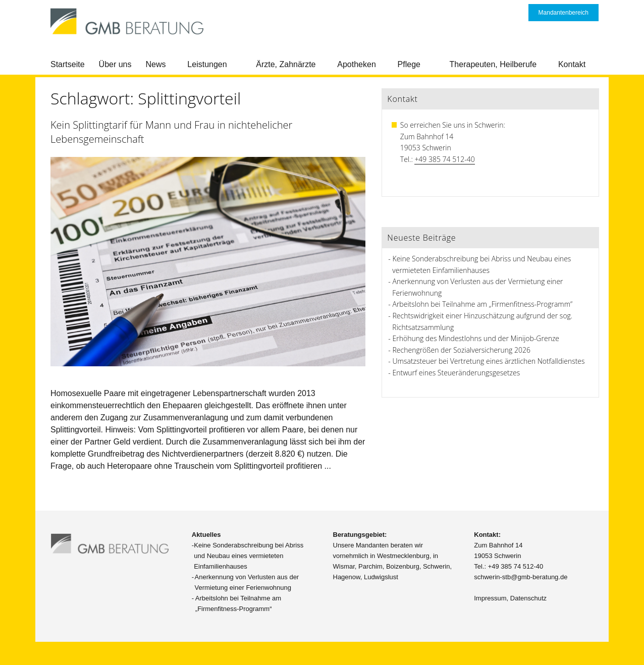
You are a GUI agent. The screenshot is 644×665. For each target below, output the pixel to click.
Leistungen (207, 64)
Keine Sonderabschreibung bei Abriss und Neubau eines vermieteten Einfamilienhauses (249, 556)
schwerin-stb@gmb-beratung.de (521, 577)
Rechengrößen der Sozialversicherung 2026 (462, 350)
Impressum (490, 598)
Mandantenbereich (563, 13)
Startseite (68, 64)
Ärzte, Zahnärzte (286, 64)
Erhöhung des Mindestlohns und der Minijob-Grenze (476, 338)
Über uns (115, 64)
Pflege (409, 64)
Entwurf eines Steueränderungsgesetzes (457, 373)
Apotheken (357, 64)
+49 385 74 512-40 (444, 159)
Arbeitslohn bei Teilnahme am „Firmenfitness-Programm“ (483, 304)
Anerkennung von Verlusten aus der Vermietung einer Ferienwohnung (247, 582)
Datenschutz (528, 598)
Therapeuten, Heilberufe (493, 64)
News (156, 64)
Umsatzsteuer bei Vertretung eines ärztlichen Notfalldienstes (489, 361)
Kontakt (572, 64)
